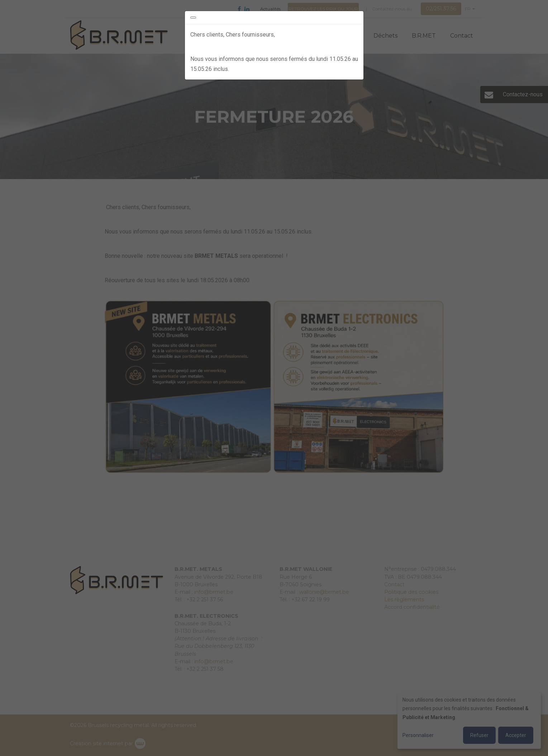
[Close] (193, 18)
